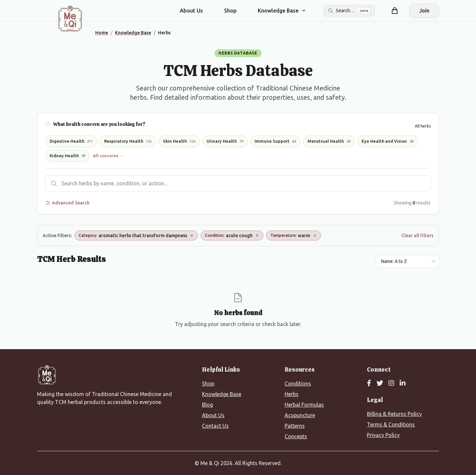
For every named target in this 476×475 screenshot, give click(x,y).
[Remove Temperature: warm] (315, 236)
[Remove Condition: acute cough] (257, 236)
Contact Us (215, 426)
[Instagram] (391, 384)
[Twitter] (380, 384)
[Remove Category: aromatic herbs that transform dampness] (192, 236)
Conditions (298, 384)
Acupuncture (300, 415)
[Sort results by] (407, 261)
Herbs (292, 394)
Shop (230, 11)
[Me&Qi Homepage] (70, 18)
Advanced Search (67, 203)
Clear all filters (417, 236)
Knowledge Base (222, 394)
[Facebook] (369, 384)
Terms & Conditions (391, 424)
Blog (207, 405)
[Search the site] (349, 11)
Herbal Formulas (304, 405)
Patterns (295, 426)
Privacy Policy (383, 435)
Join (424, 11)
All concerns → (108, 156)
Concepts (296, 436)
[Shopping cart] (395, 11)
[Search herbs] (238, 183)
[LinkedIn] (403, 384)
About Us (191, 11)
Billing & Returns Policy (394, 414)
